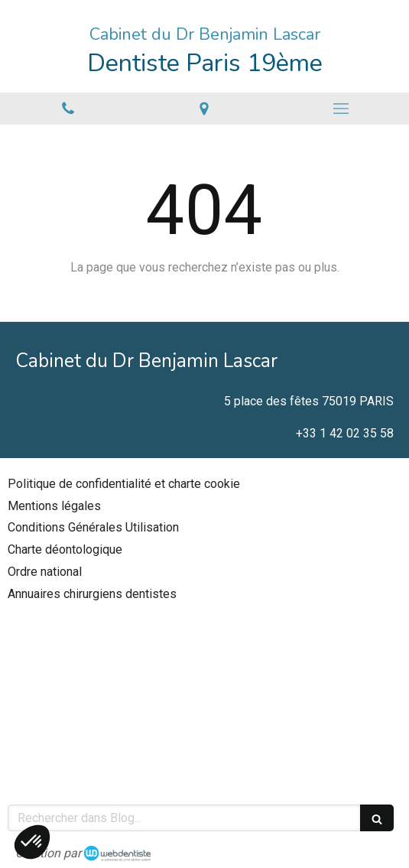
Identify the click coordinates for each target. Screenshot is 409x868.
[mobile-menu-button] (341, 109)
